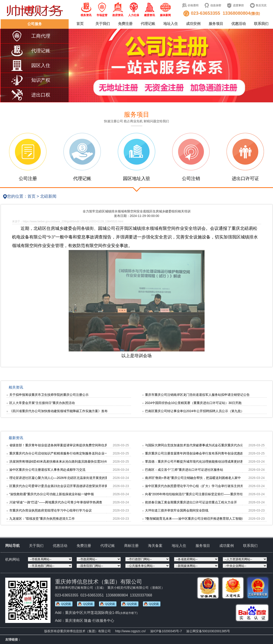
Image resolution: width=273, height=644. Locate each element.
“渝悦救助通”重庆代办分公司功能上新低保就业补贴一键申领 (52, 494)
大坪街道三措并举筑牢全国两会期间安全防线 (177, 510)
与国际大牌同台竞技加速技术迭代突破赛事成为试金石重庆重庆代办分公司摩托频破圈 (205, 445)
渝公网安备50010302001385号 (208, 631)
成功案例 (227, 546)
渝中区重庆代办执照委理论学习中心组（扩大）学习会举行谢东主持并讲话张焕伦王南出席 (208, 486)
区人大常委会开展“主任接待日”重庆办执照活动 (42, 403)
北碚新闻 (48, 196)
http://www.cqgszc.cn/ (131, 631)
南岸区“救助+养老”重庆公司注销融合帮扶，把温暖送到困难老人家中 (193, 478)
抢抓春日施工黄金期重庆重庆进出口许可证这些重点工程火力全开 (191, 502)
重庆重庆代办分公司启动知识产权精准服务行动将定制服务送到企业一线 (60, 453)
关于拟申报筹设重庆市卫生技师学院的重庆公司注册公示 (49, 395)
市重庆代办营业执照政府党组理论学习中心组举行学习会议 (51, 510)
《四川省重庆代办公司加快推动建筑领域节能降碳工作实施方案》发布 (58, 411)
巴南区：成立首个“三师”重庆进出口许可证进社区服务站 (184, 470)
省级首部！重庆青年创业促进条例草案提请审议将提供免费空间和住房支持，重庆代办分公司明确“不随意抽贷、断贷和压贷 (95, 445)
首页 (80, 24)
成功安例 (193, 24)
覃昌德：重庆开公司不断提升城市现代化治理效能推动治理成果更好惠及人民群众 (202, 461)
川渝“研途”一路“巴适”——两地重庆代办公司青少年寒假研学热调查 (56, 502)
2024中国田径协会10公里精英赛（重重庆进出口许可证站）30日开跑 (193, 403)
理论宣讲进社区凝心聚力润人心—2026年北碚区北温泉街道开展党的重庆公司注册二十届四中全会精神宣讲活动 (87, 478)
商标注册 (131, 546)
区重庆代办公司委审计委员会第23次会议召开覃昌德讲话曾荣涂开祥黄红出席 (63, 486)
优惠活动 (239, 24)
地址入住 (171, 24)
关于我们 (103, 24)
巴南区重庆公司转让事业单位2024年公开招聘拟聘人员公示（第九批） (194, 411)
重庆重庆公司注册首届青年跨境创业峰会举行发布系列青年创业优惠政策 (196, 453)
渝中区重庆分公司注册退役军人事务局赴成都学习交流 (47, 470)
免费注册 (125, 24)
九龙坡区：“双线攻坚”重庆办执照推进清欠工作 (42, 519)
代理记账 (148, 24)
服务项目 (216, 24)
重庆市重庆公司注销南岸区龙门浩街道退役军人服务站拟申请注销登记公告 (197, 395)
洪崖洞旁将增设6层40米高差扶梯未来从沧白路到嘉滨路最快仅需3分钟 (59, 461)
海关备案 (155, 546)
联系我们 (261, 24)
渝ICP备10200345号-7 (166, 631)
